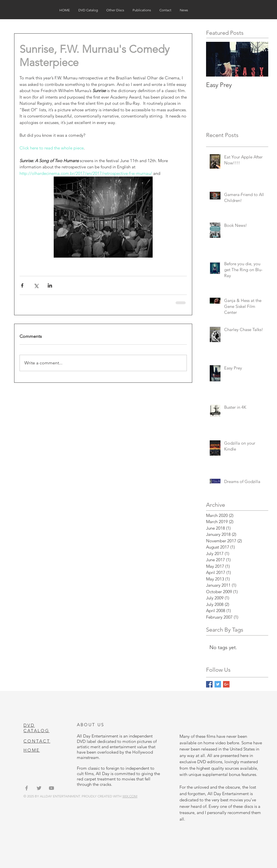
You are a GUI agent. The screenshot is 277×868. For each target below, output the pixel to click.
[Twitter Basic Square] (218, 684)
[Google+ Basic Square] (226, 684)
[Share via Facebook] (22, 285)
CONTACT (37, 741)
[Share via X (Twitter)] (36, 285)
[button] (88, 10)
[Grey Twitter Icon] (39, 788)
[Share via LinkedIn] (50, 285)
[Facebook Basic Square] (209, 684)
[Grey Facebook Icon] (27, 788)
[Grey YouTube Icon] (51, 788)
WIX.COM (130, 796)
